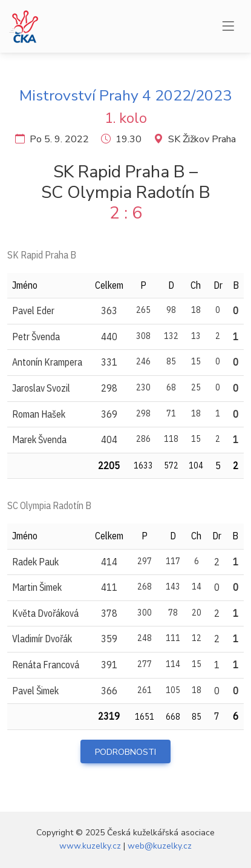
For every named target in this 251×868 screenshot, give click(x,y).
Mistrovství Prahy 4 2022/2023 (125, 96)
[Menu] (228, 27)
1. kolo (126, 118)
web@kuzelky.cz (160, 846)
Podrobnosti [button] (125, 752)
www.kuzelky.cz (90, 846)
